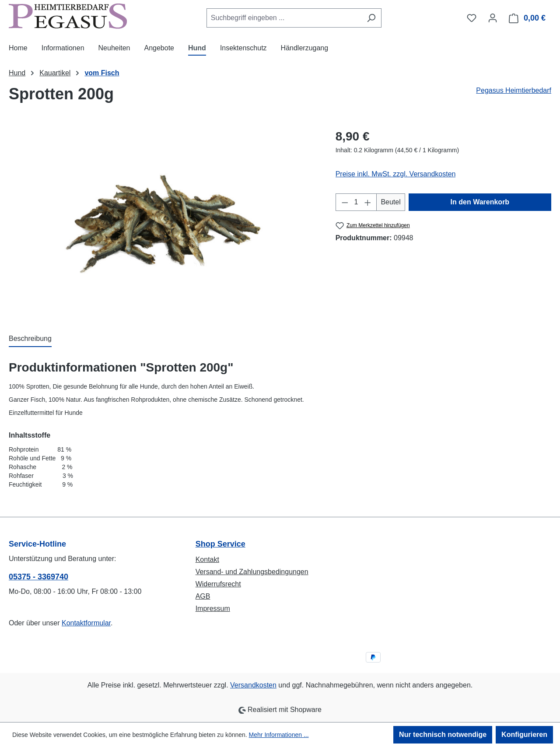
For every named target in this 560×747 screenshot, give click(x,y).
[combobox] (284, 18)
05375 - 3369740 (38, 577)
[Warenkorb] (527, 18)
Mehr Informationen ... (279, 735)
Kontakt (207, 559)
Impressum (213, 608)
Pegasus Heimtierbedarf (514, 90)
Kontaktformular (86, 623)
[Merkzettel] (472, 18)
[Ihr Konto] (493, 18)
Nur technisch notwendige (443, 735)
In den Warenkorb (480, 202)
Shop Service (220, 544)
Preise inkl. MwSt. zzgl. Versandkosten (396, 174)
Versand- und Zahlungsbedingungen (252, 572)
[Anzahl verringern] (345, 202)
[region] (163, 221)
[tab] (30, 339)
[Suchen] (371, 18)
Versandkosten (253, 685)
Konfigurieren (524, 735)
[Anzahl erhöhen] (368, 202)
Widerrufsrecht (218, 584)
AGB (203, 596)
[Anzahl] (356, 202)
